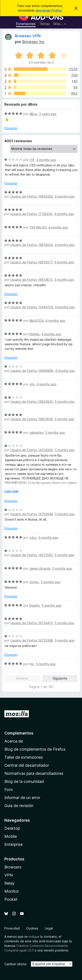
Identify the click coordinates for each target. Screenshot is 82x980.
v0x (32, 384)
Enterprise (13, 844)
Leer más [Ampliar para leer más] (11, 491)
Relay (9, 883)
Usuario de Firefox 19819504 (32, 245)
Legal (49, 928)
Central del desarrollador (27, 765)
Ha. (32, 664)
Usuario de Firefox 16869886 (32, 371)
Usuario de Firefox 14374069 (32, 450)
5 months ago (65, 402)
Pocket (11, 899)
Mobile (11, 836)
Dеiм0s (35, 605)
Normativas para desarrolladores (34, 773)
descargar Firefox (49, 10)
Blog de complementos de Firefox (35, 749)
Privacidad (12, 928)
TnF (32, 160)
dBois (33, 114)
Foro (9, 790)
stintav (34, 582)
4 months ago (46, 160)
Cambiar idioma (15, 964)
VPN (9, 875)
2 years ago (48, 114)
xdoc (33, 537)
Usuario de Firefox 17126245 (31, 214)
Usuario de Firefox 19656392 (32, 196)
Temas (44, 24)
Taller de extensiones (24, 757)
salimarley (36, 432)
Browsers (13, 867)
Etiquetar (11, 128)
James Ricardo (40, 568)
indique (34, 937)
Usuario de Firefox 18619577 (31, 262)
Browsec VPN (28, 36)
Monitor (12, 891)
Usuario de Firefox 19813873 (31, 280)
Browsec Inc (33, 42)
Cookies (32, 928)
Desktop (12, 828)
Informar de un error (22, 798)
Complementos (19, 733)
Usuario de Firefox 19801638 (31, 419)
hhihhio (34, 334)
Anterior (22, 678)
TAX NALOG (38, 227)
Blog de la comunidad (24, 781)
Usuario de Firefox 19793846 (32, 514)
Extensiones (26, 24)
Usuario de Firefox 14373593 (31, 555)
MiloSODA (37, 321)
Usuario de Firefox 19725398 (32, 640)
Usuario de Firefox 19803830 (32, 402)
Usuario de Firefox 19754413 (31, 623)
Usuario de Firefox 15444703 (32, 307)
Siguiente (60, 678)
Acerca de (14, 741)
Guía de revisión (19, 806)
